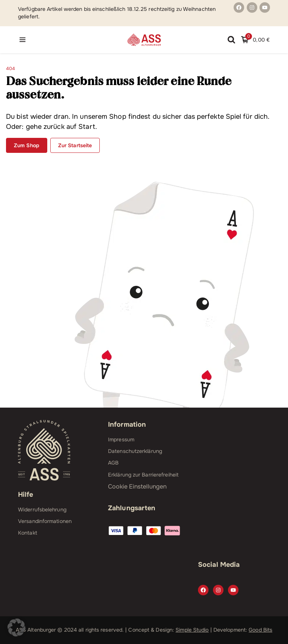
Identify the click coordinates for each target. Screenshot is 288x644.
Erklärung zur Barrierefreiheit (143, 475)
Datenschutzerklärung (135, 451)
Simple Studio (192, 630)
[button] (16, 628)
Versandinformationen (45, 521)
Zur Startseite (75, 145)
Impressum (121, 439)
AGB (113, 463)
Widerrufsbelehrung (42, 510)
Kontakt (28, 533)
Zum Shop (27, 145)
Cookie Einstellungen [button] (137, 486)
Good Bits (260, 630)
